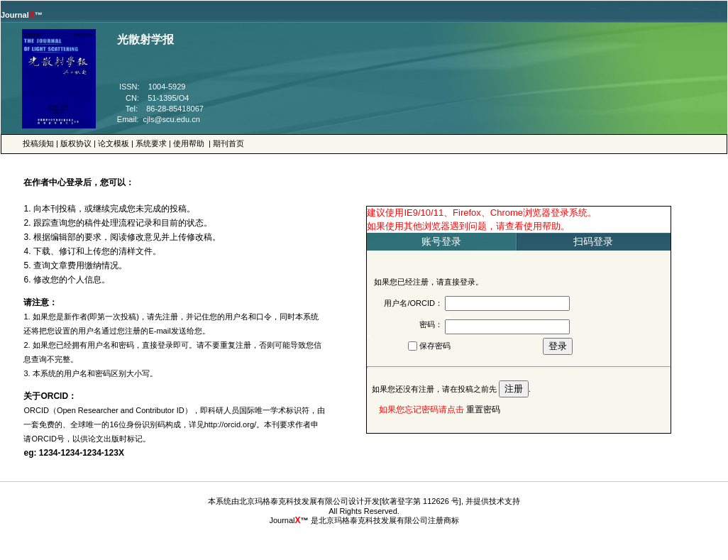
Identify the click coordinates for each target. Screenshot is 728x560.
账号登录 (441, 241)
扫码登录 (593, 241)
